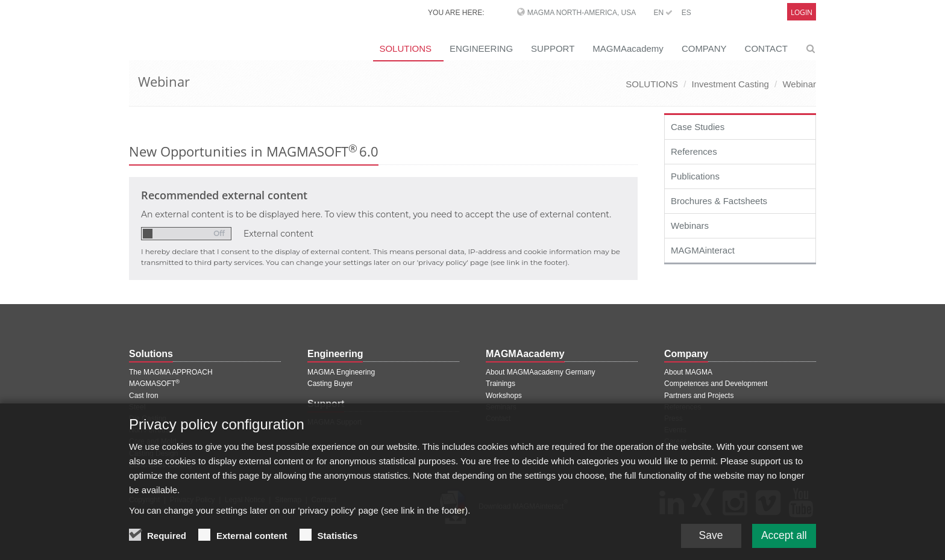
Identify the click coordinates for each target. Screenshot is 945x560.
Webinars (690, 226)
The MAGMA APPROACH (171, 372)
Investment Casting (730, 84)
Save (707, 535)
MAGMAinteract (703, 250)
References (694, 151)
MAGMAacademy (628, 48)
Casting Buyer (330, 384)
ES (686, 13)
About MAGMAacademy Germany (540, 372)
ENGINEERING (481, 48)
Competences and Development (716, 384)
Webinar (799, 84)
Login (802, 12)
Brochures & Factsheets (719, 201)
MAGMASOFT (154, 384)
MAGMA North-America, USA (582, 13)
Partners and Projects (699, 396)
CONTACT (766, 48)
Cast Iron (144, 396)
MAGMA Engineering (341, 372)
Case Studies (698, 127)
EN (663, 13)
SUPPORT (553, 48)
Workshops (504, 396)
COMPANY (704, 48)
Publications (695, 176)
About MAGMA (688, 372)
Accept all (783, 535)
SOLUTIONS (405, 48)
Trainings (501, 384)
